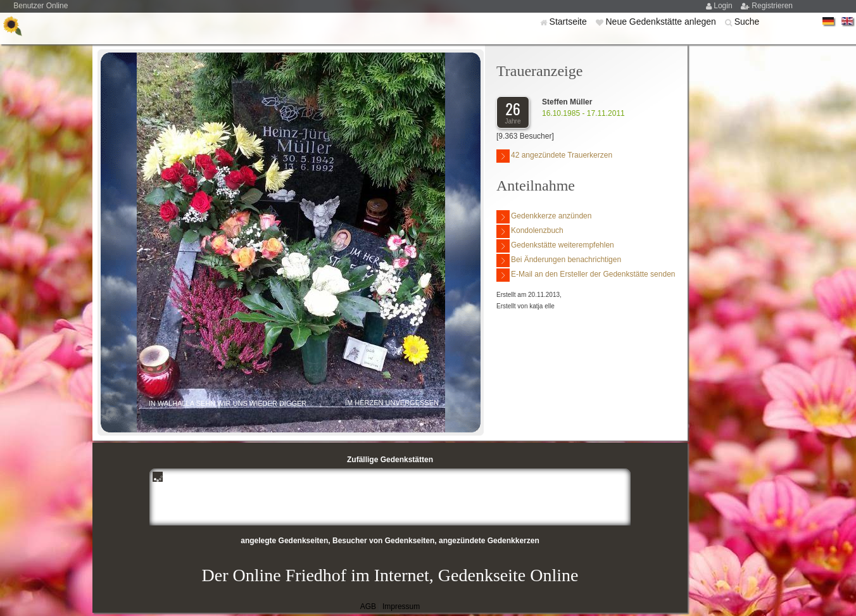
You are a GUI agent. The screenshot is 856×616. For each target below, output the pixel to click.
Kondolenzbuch (530, 231)
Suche (747, 22)
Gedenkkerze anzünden (544, 217)
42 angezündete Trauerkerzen (554, 156)
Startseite (570, 22)
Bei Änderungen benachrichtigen (559, 261)
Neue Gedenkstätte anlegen (662, 22)
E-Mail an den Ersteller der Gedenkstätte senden (586, 275)
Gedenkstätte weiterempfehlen (555, 246)
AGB (368, 607)
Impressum (401, 607)
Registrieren (772, 6)
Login (724, 6)
